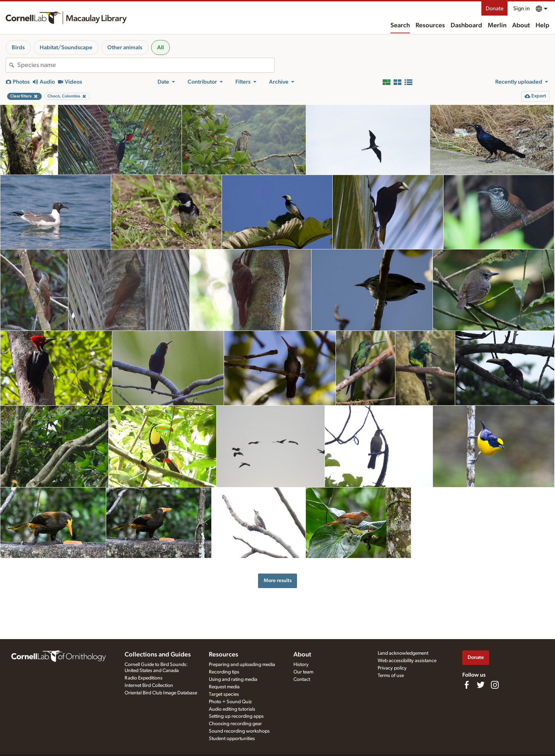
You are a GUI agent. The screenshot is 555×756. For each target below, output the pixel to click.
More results (278, 580)
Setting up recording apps (236, 716)
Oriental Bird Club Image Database (161, 693)
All (161, 47)
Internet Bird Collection (149, 686)
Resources (430, 26)
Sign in (522, 9)
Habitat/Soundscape (66, 47)
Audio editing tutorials (232, 709)
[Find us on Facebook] (467, 685)
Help (542, 26)
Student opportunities (232, 739)
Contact (302, 679)
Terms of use (391, 676)
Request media (224, 687)
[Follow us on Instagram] (495, 685)
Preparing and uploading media (242, 665)
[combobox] (146, 65)
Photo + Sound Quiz (230, 702)
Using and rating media (233, 679)
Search (400, 26)
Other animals (125, 47)
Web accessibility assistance (407, 661)
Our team (303, 672)
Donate (494, 9)
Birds (18, 47)
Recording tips (224, 672)
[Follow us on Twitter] (481, 685)
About (521, 26)
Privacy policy (392, 668)
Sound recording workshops (239, 731)
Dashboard (466, 26)
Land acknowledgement (403, 653)
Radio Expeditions (144, 678)
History (301, 665)
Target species (224, 694)
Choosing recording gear (235, 724)
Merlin (497, 26)
